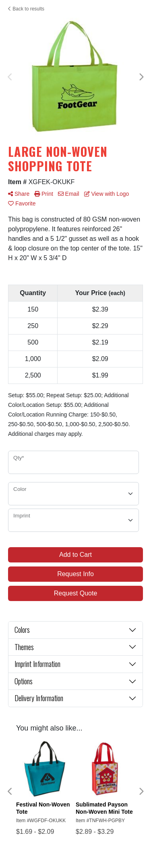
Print (44, 194)
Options (24, 681)
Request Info (75, 574)
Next (141, 77)
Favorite (22, 203)
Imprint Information (37, 664)
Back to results (26, 9)
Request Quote (76, 593)
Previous (10, 77)
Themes (24, 647)
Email (69, 194)
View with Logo (107, 194)
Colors (22, 630)
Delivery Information (39, 698)
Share (19, 194)
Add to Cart (75, 555)
